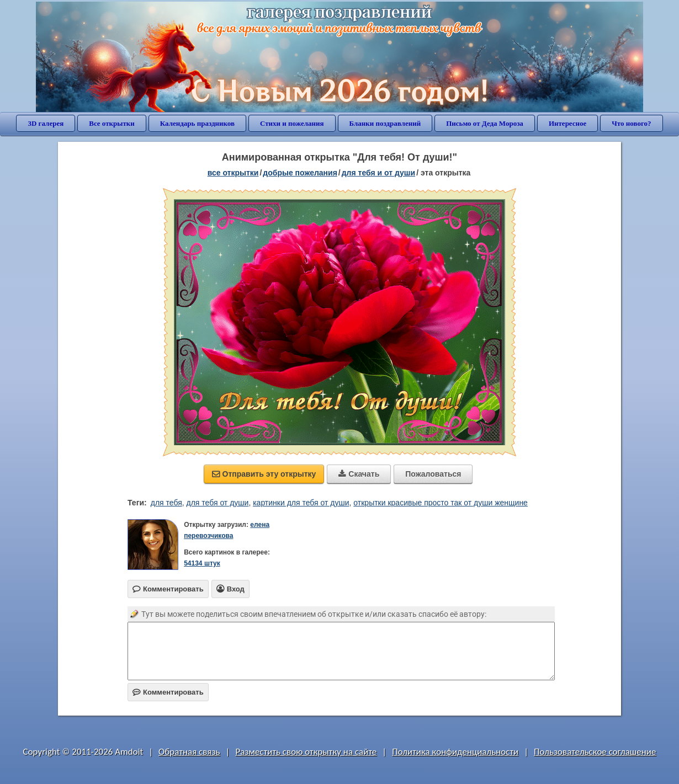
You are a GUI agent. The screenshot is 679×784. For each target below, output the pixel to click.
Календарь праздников (197, 123)
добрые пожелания (300, 173)
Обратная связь (189, 752)
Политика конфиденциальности (455, 752)
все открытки (233, 173)
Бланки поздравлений (385, 123)
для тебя (166, 503)
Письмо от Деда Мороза (485, 123)
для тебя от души (218, 503)
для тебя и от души (378, 173)
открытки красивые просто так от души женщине (441, 503)
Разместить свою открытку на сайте (306, 752)
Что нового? (631, 123)
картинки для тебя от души (301, 503)
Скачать (359, 474)
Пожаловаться (433, 474)
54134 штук (202, 563)
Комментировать (168, 692)
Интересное (567, 123)
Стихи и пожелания (292, 123)
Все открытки (112, 123)
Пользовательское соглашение (595, 752)
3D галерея (46, 123)
